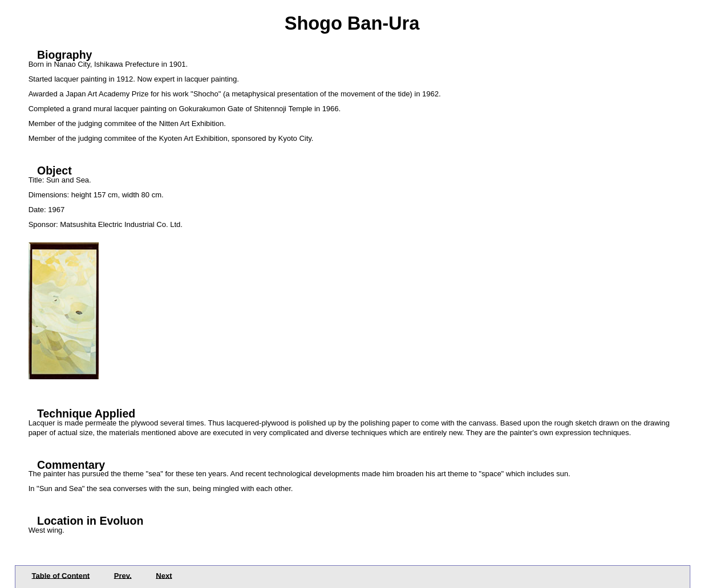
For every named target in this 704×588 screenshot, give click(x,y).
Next (164, 575)
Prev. (123, 575)
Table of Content (61, 575)
